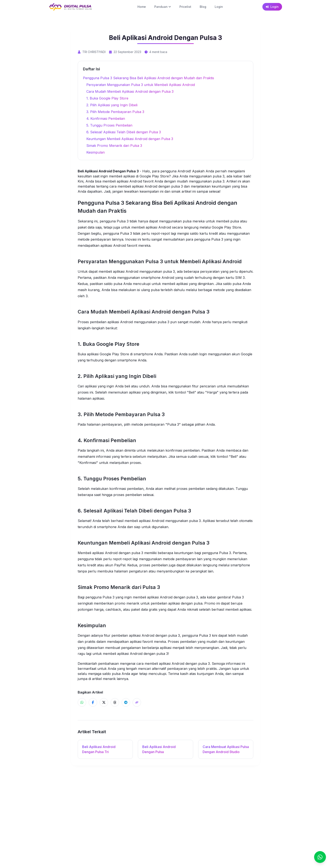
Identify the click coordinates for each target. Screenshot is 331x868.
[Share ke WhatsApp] (82, 702)
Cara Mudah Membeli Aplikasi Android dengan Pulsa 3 (130, 91)
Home (142, 7)
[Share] (137, 702)
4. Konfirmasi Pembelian (106, 119)
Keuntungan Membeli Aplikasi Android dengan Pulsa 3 (130, 139)
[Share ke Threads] (115, 702)
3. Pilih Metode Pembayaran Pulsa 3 (115, 112)
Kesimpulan (96, 152)
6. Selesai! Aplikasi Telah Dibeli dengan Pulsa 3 (124, 132)
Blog (203, 7)
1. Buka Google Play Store (107, 98)
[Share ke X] (104, 702)
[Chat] (320, 857)
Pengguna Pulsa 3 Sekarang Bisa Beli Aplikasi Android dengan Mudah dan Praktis (149, 78)
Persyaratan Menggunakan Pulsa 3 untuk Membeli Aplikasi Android (141, 85)
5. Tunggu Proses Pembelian (109, 125)
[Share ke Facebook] (93, 702)
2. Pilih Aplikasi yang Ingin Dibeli (112, 105)
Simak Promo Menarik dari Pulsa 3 (114, 146)
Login (219, 7)
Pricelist (185, 7)
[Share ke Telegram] (126, 702)
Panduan (163, 7)
